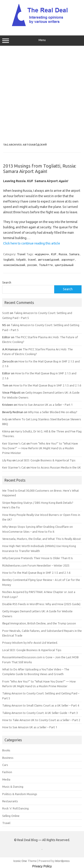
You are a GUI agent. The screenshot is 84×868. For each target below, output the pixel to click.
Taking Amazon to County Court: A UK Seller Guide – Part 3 (40, 713)
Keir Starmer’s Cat (14, 443)
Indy (5, 419)
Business (8, 758)
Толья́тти (46, 265)
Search (7, 282)
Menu (42, 41)
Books (6, 750)
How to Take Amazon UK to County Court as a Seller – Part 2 (41, 720)
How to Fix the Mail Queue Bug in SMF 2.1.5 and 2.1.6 (47, 385)
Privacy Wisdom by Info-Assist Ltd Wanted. (30, 643)
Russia (63, 254)
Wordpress (62, 861)
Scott (6, 313)
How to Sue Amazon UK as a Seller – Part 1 (45, 405)
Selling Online (11, 816)
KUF (54, 254)
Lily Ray (7, 460)
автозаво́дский (48, 260)
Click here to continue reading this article (32, 243)
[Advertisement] (42, 95)
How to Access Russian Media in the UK (56, 467)
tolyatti (21, 260)
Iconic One (20, 861)
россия (32, 265)
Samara (74, 254)
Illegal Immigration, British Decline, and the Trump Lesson (39, 623)
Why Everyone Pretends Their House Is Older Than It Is (38, 558)
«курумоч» (42, 254)
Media (6, 779)
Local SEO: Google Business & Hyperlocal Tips (46, 460)
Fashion (7, 772)
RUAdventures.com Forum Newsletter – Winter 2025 (36, 565)
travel (32, 260)
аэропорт (68, 260)
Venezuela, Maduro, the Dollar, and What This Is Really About (42, 539)
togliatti (9, 260)
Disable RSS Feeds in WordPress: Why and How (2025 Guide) (41, 604)
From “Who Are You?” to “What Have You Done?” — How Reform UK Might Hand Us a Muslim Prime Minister (40, 448)
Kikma (6, 431)
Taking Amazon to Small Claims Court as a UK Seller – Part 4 (41, 705)
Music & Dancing (13, 787)
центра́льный (64, 265)
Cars (5, 765)
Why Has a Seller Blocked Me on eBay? (53, 412)
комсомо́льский (14, 265)
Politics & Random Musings (20, 794)
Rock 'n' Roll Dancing (15, 808)
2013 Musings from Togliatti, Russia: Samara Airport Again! (40, 169)
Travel (21, 254)
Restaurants (10, 801)
